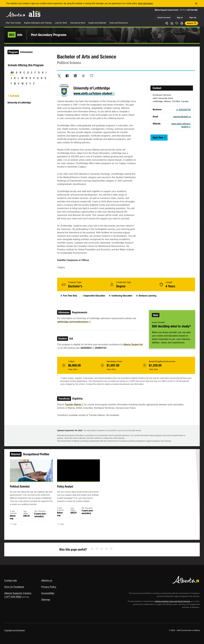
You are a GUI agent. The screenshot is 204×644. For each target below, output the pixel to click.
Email (83, 76)
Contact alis (11, 581)
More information (145, 3)
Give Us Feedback (14, 587)
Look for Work (61, 23)
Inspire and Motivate (97, 23)
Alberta (15, 14)
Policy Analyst (66, 487)
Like (177, 23)
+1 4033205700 (183, 110)
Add (172, 23)
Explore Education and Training (38, 23)
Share (167, 23)
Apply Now (158, 137)
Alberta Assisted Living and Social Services (173, 601)
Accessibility (48, 593)
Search (190, 23)
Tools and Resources (119, 23)
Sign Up (193, 17)
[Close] (196, 4)
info (15, 35)
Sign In (180, 17)
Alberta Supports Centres (18, 593)
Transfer (74, 405)
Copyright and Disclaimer (15, 630)
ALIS (35, 14)
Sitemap (46, 600)
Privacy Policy (49, 587)
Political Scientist (22, 487)
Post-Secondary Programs (49, 35)
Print (182, 23)
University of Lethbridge (19, 102)
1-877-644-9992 (192, 10)
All (12, 72)
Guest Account (164, 17)
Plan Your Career (13, 23)
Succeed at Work (78, 23)
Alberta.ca (47, 581)
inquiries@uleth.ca (182, 117)
